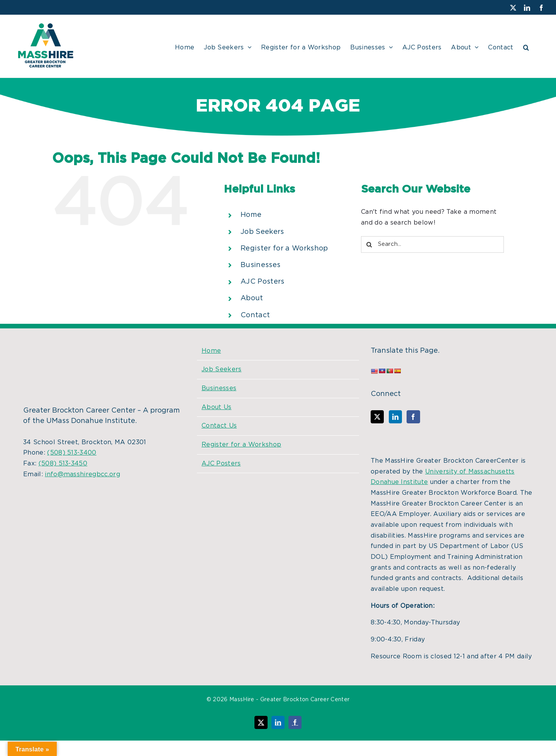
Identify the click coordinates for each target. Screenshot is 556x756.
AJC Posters (263, 282)
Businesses (260, 265)
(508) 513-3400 (72, 453)
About (252, 298)
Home (251, 215)
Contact (255, 315)
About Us (217, 407)
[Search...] (432, 244)
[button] (526, 46)
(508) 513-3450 (63, 463)
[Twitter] (377, 417)
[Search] (369, 244)
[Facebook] (413, 417)
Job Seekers (262, 232)
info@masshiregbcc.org (82, 474)
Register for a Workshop (284, 249)
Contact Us (219, 426)
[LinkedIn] (395, 417)
